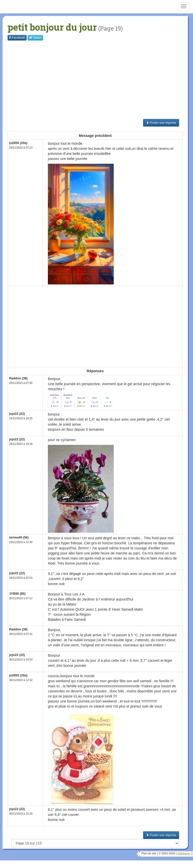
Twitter (35, 38)
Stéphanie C (185, 853)
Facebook (17, 38)
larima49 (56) (19, 538)
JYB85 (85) (17, 594)
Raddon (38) (18, 378)
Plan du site (149, 853)
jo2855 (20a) (18, 143)
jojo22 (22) (17, 414)
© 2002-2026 (167, 853)
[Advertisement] (100, 80)
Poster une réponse (161, 123)
